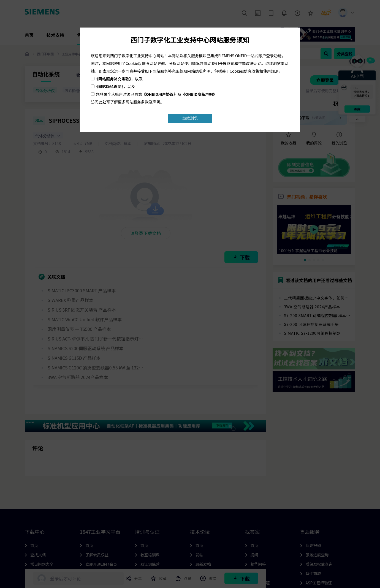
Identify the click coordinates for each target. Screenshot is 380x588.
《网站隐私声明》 (109, 86)
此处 (102, 102)
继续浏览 (190, 118)
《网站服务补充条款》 (113, 79)
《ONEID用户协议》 (160, 94)
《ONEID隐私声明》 (199, 94)
